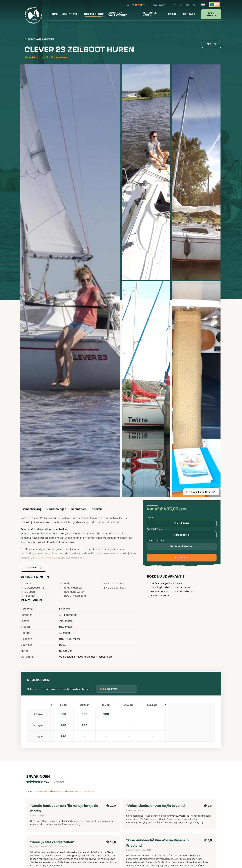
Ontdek (173, 14)
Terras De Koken (150, 14)
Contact (189, 14)
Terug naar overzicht (39, 39)
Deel (211, 44)
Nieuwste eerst (74, 791)
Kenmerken (79, 509)
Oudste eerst (89, 791)
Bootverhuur (94, 14)
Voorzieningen (56, 509)
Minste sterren (59, 791)
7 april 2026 (182, 523)
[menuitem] (54, 14)
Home (54, 14)
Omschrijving (32, 509)
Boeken (97, 509)
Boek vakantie (211, 14)
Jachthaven (71, 14)
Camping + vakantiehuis (118, 14)
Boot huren (182, 558)
